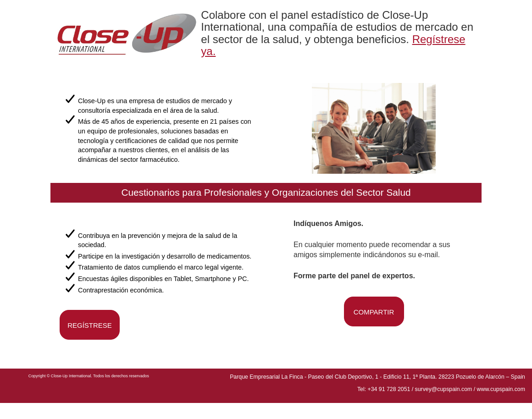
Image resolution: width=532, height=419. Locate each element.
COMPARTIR (374, 312)
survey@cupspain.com (444, 389)
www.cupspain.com (501, 389)
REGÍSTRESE (90, 325)
